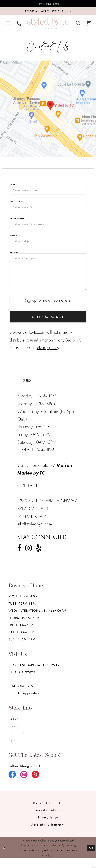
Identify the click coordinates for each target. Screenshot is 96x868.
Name (12, 186)
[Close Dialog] (4, 857)
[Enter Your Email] (48, 210)
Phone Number (17, 221)
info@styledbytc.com (35, 533)
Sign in (14, 750)
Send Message (48, 326)
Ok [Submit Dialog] (91, 857)
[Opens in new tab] (48, 110)
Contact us (17, 743)
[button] (8, 24)
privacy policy (47, 357)
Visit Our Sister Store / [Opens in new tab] (37, 475)
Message (14, 257)
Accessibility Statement (48, 834)
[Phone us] (19, 24)
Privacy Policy (48, 827)
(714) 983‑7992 (21, 695)
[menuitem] (8, 24)
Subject (13, 239)
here (51, 865)
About (13, 728)
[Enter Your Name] (48, 192)
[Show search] (78, 24)
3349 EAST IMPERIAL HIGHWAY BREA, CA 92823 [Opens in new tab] (34, 678)
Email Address (17, 204)
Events (13, 735)
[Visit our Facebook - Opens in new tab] (19, 558)
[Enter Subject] (48, 245)
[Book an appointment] (48, 12)
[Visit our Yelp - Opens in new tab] (39, 558)
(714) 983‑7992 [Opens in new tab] (32, 526)
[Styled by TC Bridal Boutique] (48, 25)
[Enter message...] (48, 278)
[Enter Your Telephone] (48, 227)
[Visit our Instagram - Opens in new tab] (28, 558)
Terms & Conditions (48, 820)
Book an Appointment (26, 703)
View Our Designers (48, 4)
